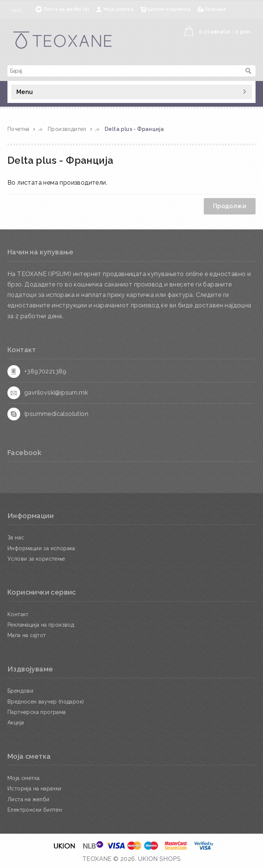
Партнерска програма (37, 712)
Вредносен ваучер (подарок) (46, 702)
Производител (67, 129)
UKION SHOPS (159, 859)
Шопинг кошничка (169, 9)
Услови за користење (36, 559)
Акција (16, 723)
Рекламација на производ (41, 625)
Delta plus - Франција (134, 129)
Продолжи (230, 206)
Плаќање (216, 9)
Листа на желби (28, 799)
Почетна (18, 129)
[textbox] (124, 71)
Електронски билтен (35, 810)
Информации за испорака (41, 548)
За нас (16, 538)
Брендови (20, 691)
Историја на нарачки (34, 789)
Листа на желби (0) (66, 9)
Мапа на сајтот (27, 635)
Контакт (18, 614)
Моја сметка (118, 9)
